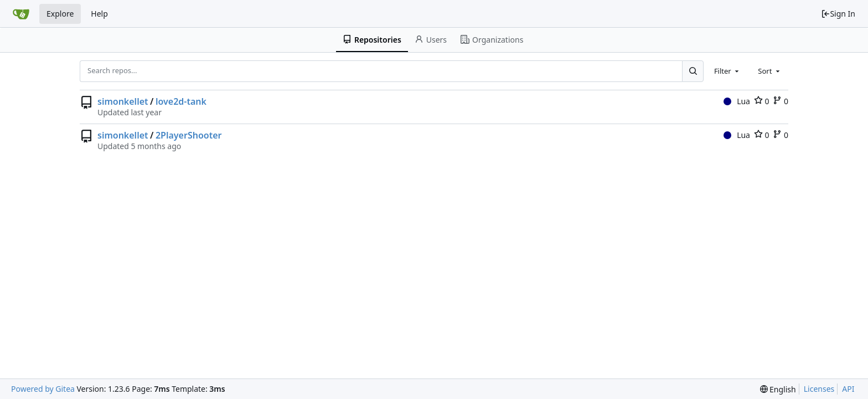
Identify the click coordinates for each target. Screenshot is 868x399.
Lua (737, 101)
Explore (60, 14)
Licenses (819, 389)
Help (99, 14)
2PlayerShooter (189, 135)
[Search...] (693, 71)
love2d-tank (181, 101)
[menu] (778, 389)
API (848, 389)
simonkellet (123, 101)
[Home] (21, 14)
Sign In (838, 14)
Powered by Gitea (43, 389)
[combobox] (727, 71)
